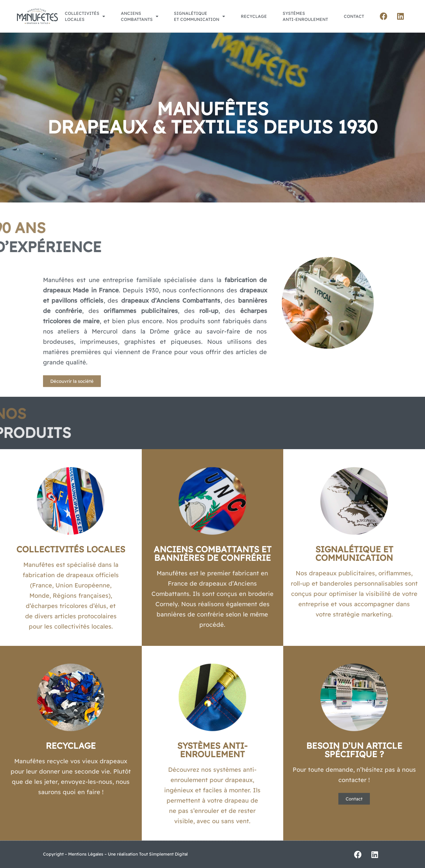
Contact (354, 16)
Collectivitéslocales (85, 16)
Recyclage (254, 16)
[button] (72, 390)
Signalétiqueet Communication (199, 16)
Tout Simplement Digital (163, 854)
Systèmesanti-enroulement (305, 16)
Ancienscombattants (140, 16)
